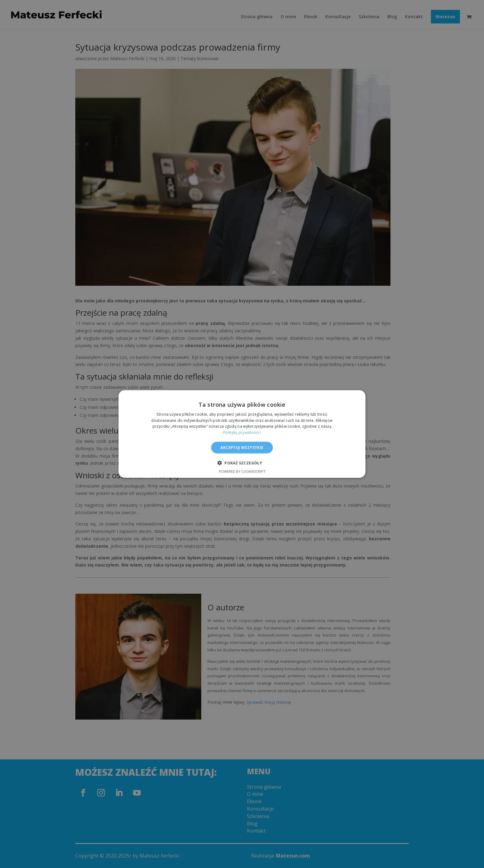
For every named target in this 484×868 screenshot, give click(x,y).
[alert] (242, 434)
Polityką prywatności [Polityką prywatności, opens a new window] (242, 432)
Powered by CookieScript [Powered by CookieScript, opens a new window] (242, 471)
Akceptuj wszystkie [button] (242, 448)
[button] (242, 463)
